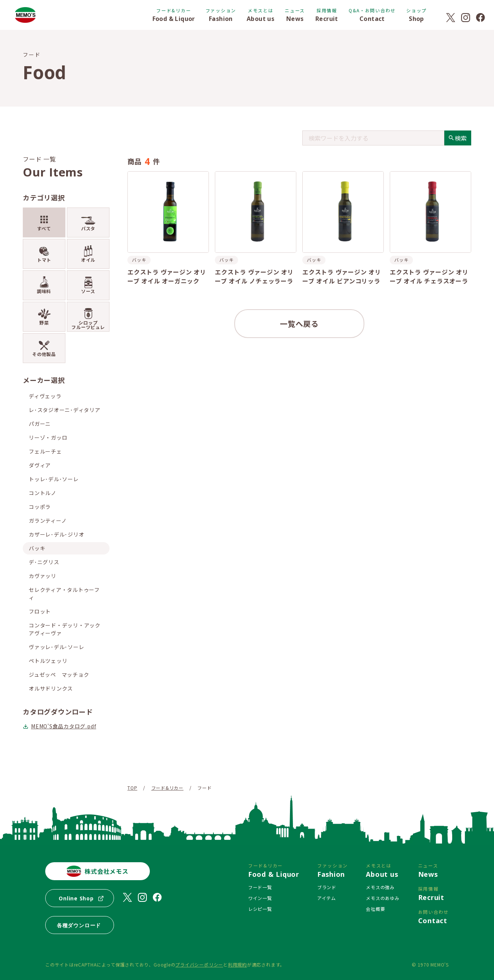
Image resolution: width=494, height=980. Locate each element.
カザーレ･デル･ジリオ (56, 534)
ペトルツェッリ (48, 661)
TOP (132, 788)
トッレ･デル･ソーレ (54, 479)
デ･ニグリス (44, 562)
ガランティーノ (48, 520)
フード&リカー (167, 788)
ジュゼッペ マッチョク (59, 675)
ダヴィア (40, 465)
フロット (40, 611)
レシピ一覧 (260, 909)
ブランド (327, 887)
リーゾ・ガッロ (48, 437)
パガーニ (40, 424)
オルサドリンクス (51, 688)
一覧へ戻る (299, 324)
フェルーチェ (45, 451)
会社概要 (375, 909)
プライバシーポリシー (199, 964)
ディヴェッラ (45, 396)
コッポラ (40, 507)
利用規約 (237, 964)
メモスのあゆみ (382, 898)
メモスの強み (380, 887)
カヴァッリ (43, 576)
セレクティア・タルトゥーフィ (64, 594)
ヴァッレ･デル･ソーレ (56, 647)
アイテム (327, 898)
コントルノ (43, 493)
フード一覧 (260, 887)
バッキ (37, 548)
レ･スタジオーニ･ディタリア (65, 410)
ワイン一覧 (260, 898)
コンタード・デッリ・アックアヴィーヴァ (65, 629)
